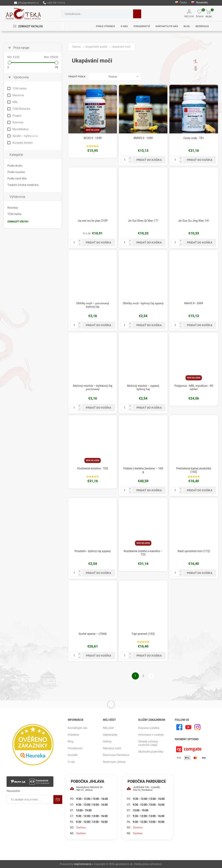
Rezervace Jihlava (114, 762)
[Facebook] (179, 727)
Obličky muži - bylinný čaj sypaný (143, 303)
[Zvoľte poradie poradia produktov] (115, 77)
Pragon (17, 116)
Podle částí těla (17, 178)
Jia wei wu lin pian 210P (93, 221)
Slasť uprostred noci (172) (194, 551)
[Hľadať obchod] (97, 14)
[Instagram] (197, 727)
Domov (77, 47)
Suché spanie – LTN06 (93, 634)
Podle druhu (15, 166)
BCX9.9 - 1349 (93, 138)
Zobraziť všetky (18, 222)
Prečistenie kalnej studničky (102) (194, 470)
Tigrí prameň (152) (143, 634)
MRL (15, 102)
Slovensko (200, 2)
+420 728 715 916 (54, 3)
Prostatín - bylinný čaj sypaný (93, 551)
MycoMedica (20, 129)
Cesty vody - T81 (194, 138)
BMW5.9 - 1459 (143, 138)
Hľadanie (137, 14)
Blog (70, 741)
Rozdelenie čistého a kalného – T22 (143, 553)
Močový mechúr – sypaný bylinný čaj (143, 387)
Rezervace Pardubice (116, 755)
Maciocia (18, 95)
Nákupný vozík (112, 748)
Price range (21, 48)
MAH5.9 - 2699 (194, 303)
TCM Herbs (19, 88)
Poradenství (75, 748)
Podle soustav (16, 172)
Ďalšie (151, 676)
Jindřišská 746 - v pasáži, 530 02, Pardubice (143, 789)
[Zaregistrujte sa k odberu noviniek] (30, 800)
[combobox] (97, 14)
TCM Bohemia (21, 109)
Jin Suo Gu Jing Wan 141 (194, 221)
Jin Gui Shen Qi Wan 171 (143, 221)
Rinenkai (13, 208)
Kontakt (73, 755)
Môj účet (189, 16)
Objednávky (110, 735)
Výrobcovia (21, 77)
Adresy (107, 741)
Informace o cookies (151, 735)
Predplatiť (58, 800)
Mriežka (208, 77)
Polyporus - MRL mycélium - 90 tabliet (194, 387)
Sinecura (18, 122)
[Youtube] (188, 727)
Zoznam (215, 77)
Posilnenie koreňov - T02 (93, 468)
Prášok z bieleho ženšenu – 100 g (143, 470)
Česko (181, 2)
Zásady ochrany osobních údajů (148, 743)
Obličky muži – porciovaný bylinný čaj (93, 305)
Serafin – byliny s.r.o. (25, 136)
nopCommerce (83, 864)
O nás (71, 762)
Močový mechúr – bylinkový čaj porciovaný (93, 387)
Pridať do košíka (149, 160)
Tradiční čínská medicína (23, 185)
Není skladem (93, 130)
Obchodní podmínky (151, 752)
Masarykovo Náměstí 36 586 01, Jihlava (86, 789)
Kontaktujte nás (77, 728)
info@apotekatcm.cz (26, 3)
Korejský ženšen (23, 143)
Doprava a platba (149, 728)
